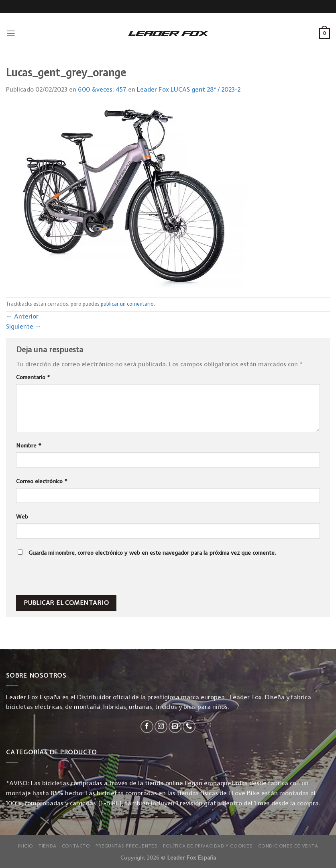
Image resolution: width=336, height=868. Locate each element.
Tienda (48, 846)
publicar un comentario (127, 304)
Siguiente (24, 326)
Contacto (76, 846)
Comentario (33, 377)
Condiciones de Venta (288, 846)
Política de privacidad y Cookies (208, 846)
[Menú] (11, 33)
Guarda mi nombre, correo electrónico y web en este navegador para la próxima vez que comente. (152, 553)
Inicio (26, 846)
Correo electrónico (42, 481)
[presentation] (71, 578)
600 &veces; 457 (102, 89)
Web (22, 517)
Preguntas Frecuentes (127, 846)
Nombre (29, 445)
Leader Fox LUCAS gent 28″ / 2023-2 (189, 89)
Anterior (22, 316)
